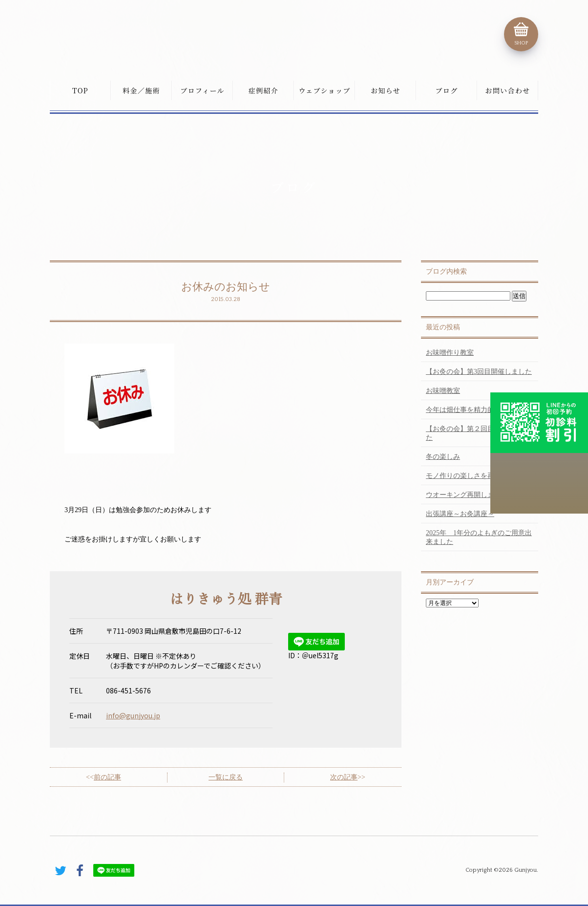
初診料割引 (539, 423)
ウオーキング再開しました (467, 495)
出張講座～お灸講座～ (460, 514)
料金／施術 (141, 90)
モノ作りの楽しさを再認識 (467, 476)
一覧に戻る (226, 777)
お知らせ (386, 90)
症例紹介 (264, 90)
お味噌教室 (443, 391)
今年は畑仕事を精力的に (463, 410)
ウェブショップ (324, 90)
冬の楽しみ (443, 457)
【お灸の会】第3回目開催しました (479, 372)
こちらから (539, 483)
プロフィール (202, 90)
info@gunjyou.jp (133, 715)
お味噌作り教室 (450, 353)
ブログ (446, 90)
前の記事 (107, 777)
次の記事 (344, 777)
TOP (80, 90)
